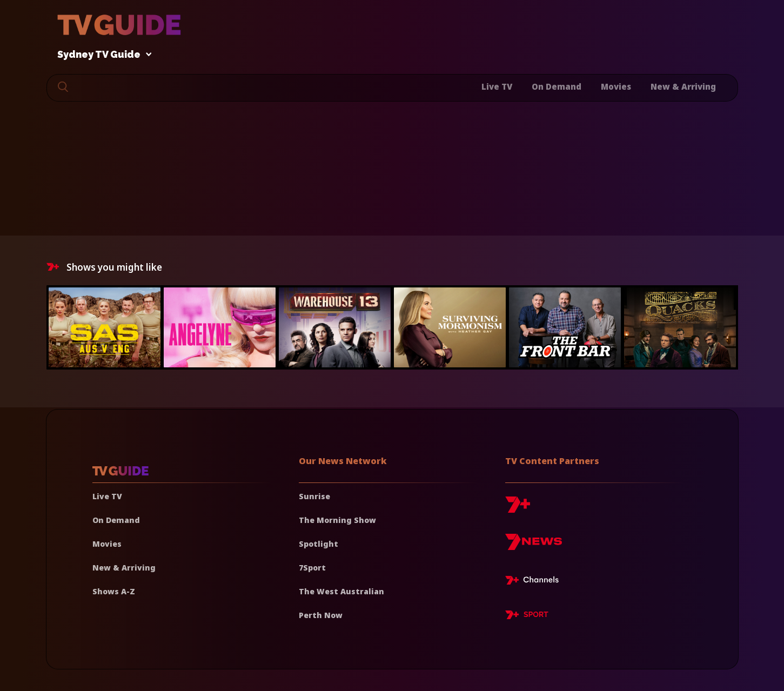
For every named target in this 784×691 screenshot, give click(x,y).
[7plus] (518, 509)
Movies (616, 86)
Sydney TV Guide (102, 55)
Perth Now (321, 615)
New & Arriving (683, 86)
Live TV (497, 86)
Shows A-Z (114, 591)
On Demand (557, 86)
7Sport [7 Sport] (312, 568)
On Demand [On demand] (116, 520)
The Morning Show (337, 520)
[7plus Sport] (527, 616)
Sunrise (314, 496)
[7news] (534, 546)
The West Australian (341, 591)
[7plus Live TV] (535, 582)
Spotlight (319, 544)
